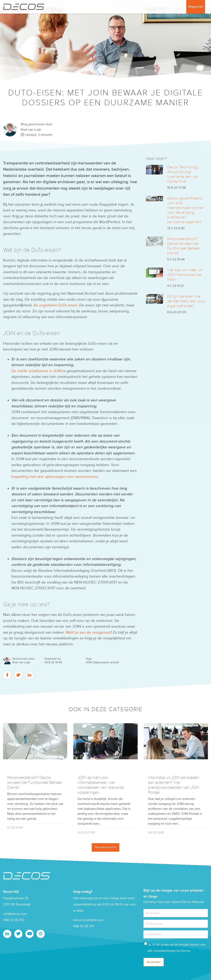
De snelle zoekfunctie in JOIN (37, 371)
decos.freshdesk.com (88, 920)
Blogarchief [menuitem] (196, 7)
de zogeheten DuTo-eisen (55, 305)
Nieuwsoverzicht (106, 847)
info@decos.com (15, 914)
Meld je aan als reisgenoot (88, 632)
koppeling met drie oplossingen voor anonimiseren (55, 477)
